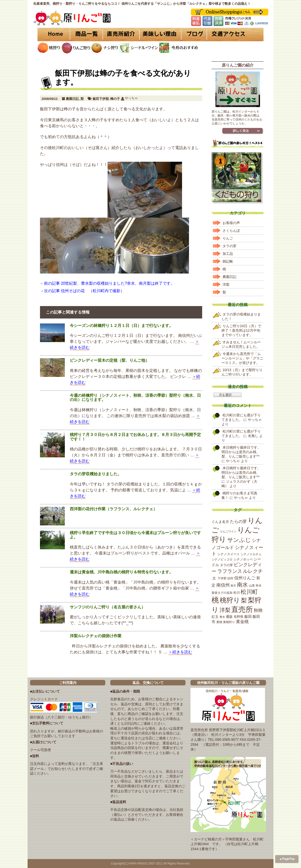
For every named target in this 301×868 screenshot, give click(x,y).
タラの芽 (229, 246)
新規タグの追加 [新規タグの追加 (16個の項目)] (222, 593)
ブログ (193, 35)
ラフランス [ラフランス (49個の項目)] (230, 571)
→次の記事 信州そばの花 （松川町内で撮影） (82, 291)
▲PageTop (287, 859)
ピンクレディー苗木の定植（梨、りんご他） (110, 360)
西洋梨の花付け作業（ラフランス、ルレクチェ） (113, 509)
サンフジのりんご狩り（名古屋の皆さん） (108, 607)
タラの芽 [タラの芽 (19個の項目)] (226, 565)
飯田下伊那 (101, 99)
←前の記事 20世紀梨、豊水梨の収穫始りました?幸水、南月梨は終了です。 (107, 283)
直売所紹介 (122, 35)
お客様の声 (231, 223)
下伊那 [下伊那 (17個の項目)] (222, 578)
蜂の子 (115, 99)
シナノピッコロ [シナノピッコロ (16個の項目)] (222, 559)
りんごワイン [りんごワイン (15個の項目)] (228, 531)
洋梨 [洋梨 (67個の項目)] (225, 610)
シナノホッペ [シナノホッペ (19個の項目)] (243, 559)
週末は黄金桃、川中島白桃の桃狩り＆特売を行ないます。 (121, 572)
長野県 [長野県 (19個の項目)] (239, 617)
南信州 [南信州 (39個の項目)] (223, 585)
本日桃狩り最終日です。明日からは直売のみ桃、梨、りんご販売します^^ (241, 452)
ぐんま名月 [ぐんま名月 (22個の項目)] (220, 522)
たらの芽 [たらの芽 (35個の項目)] (238, 521)
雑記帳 (228, 261)
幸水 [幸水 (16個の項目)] (259, 586)
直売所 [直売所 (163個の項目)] (242, 609)
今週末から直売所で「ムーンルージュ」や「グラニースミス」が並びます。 (242, 358)
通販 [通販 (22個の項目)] (229, 617)
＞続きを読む (180, 652)
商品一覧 (87, 35)
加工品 (228, 254)
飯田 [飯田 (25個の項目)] (248, 617)
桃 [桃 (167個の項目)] (215, 600)
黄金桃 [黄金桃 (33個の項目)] (242, 622)
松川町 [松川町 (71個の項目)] (249, 592)
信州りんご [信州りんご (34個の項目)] (245, 578)
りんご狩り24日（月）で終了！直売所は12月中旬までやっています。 (241, 330)
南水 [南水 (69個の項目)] (242, 585)
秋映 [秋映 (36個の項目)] (258, 610)
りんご (228, 238)
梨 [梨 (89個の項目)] (244, 600)
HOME (54, 35)
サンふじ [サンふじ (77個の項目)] (239, 540)
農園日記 (72, 99)
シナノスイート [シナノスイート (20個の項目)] (229, 554)
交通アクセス (235, 35)
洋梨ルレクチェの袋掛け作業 (96, 636)
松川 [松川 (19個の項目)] (237, 593)
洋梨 (226, 284)
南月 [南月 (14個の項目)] (233, 586)
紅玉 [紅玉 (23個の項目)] (215, 617)
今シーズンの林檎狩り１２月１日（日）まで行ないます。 (121, 326)
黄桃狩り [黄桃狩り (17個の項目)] (229, 622)
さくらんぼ (231, 231)
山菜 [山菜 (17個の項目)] (252, 586)
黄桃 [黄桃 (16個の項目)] (219, 622)
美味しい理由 (160, 35)
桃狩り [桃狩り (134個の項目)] (230, 600)
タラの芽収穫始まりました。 (96, 474)
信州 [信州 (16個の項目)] (230, 578)
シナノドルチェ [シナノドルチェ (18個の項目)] (251, 554)
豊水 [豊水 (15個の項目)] (222, 617)
